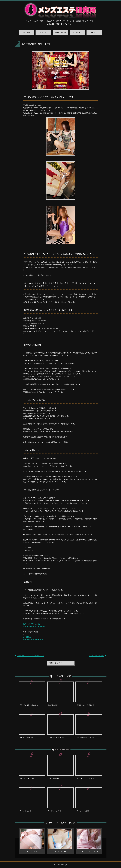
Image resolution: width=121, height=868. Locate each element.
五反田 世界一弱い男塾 (96, 656)
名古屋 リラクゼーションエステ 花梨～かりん (31, 656)
